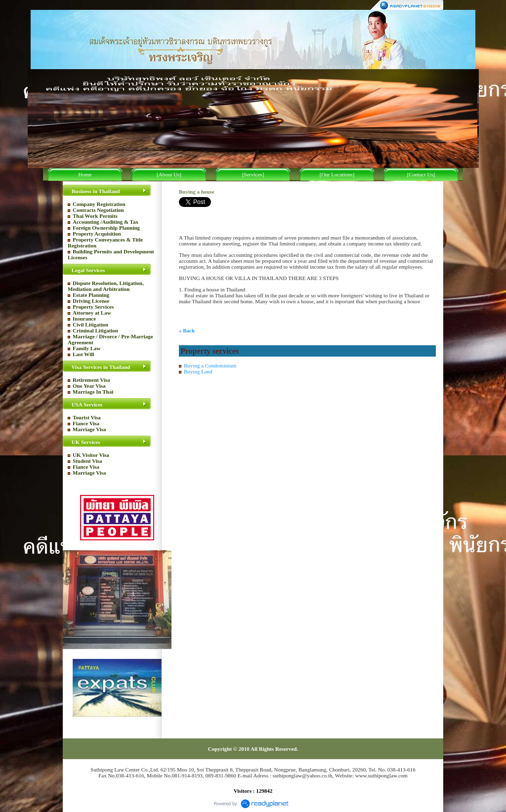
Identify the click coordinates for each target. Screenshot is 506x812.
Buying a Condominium (210, 365)
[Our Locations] (337, 174)
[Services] (253, 174)
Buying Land (198, 371)
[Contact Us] (421, 174)
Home (85, 174)
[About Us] (169, 174)
